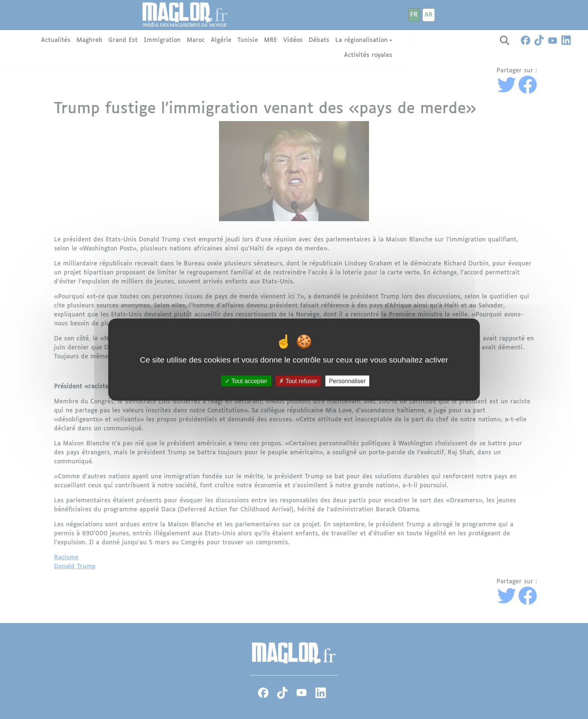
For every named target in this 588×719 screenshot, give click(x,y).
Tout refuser (298, 381)
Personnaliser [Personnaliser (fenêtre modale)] (347, 381)
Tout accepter (246, 381)
